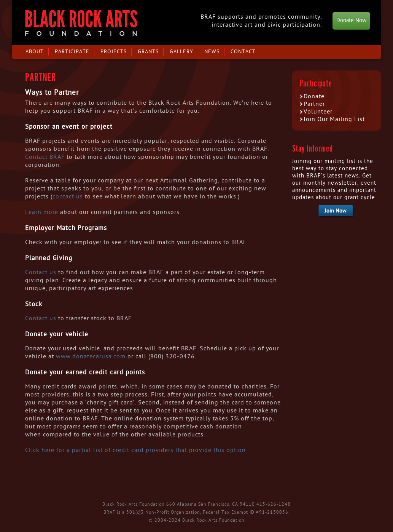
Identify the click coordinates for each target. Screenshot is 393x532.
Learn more (42, 212)
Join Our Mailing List (334, 119)
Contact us (41, 272)
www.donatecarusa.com (91, 356)
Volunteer (318, 112)
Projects (114, 52)
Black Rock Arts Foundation (81, 23)
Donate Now (351, 20)
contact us (68, 197)
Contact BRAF (45, 157)
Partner (314, 104)
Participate (72, 52)
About (35, 52)
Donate (314, 96)
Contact (243, 52)
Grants (148, 52)
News (212, 52)
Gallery (181, 52)
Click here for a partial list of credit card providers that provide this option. (137, 450)
